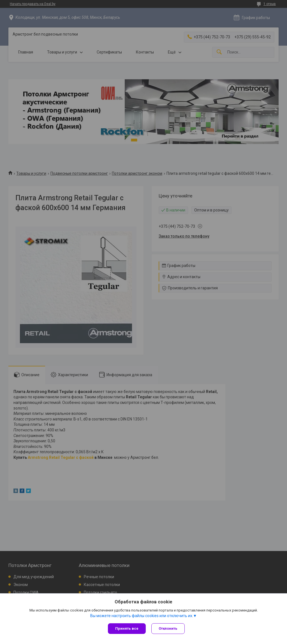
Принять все (127, 628)
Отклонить (168, 628)
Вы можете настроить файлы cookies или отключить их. (142, 616)
